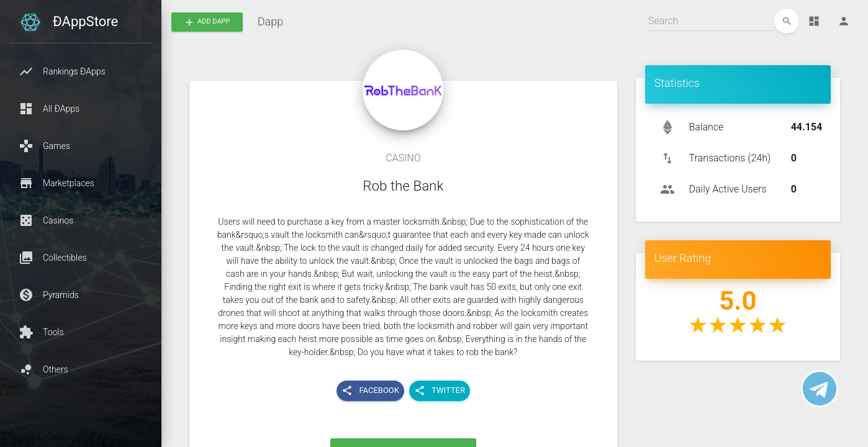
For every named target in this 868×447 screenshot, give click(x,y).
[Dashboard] (814, 21)
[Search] (711, 21)
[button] (81, 71)
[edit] (787, 21)
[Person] (844, 21)
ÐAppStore (85, 21)
